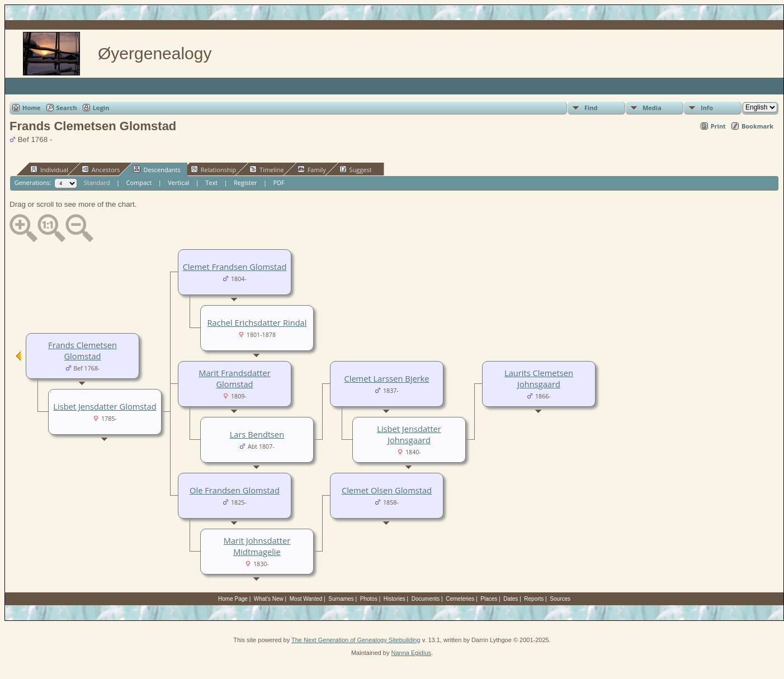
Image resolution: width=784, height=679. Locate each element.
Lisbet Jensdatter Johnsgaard (409, 434)
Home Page (233, 599)
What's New (269, 599)
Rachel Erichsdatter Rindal (257, 322)
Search (67, 108)
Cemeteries (460, 599)
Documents (426, 599)
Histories (395, 599)
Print (718, 126)
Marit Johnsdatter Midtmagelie (257, 546)
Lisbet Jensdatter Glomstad (105, 406)
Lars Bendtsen (257, 434)
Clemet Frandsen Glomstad (235, 267)
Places (489, 599)
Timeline (267, 169)
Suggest (356, 169)
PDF (279, 182)
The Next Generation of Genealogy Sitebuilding (356, 640)
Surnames (341, 599)
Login (101, 108)
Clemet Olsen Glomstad (387, 490)
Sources (560, 599)
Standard (97, 182)
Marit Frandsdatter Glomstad (234, 378)
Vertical (178, 182)
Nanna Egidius (411, 653)
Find (591, 108)
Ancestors (101, 169)
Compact (139, 182)
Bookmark (757, 126)
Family (312, 169)
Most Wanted (306, 599)
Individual (49, 169)
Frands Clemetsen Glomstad (82, 350)
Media (652, 108)
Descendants (157, 169)
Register (245, 182)
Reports (534, 599)
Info (707, 108)
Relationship (213, 169)
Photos (369, 599)
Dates (511, 599)
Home (32, 108)
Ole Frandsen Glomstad (235, 490)
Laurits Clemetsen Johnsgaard (539, 378)
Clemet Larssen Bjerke (386, 378)
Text (211, 182)
